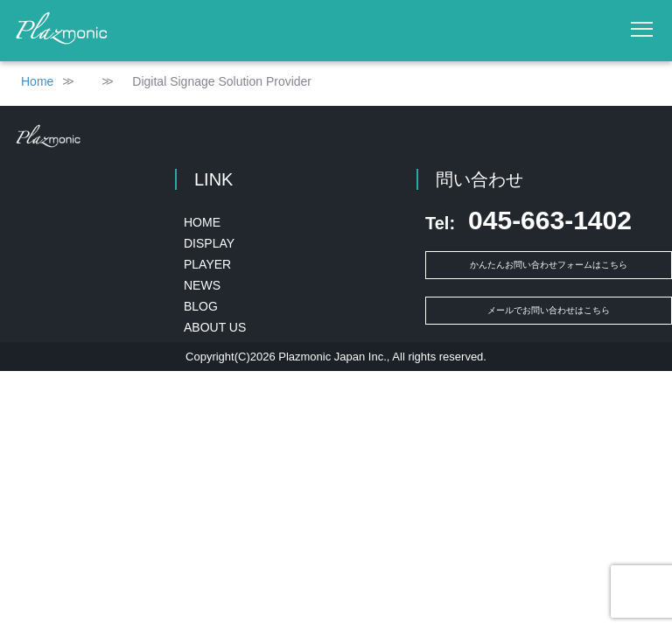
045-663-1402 (528, 220)
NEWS (202, 285)
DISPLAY (209, 243)
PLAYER (207, 264)
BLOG (201, 306)
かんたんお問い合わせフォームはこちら (549, 265)
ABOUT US (215, 327)
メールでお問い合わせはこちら (549, 310)
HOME (202, 222)
